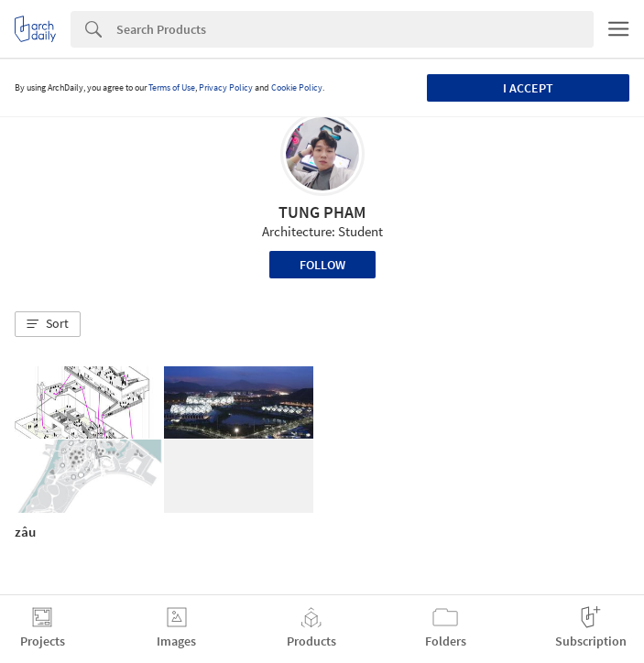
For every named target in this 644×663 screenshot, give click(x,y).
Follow (322, 265)
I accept (528, 88)
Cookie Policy (297, 87)
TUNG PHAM (322, 212)
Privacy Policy (226, 87)
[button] (48, 324)
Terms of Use (172, 87)
